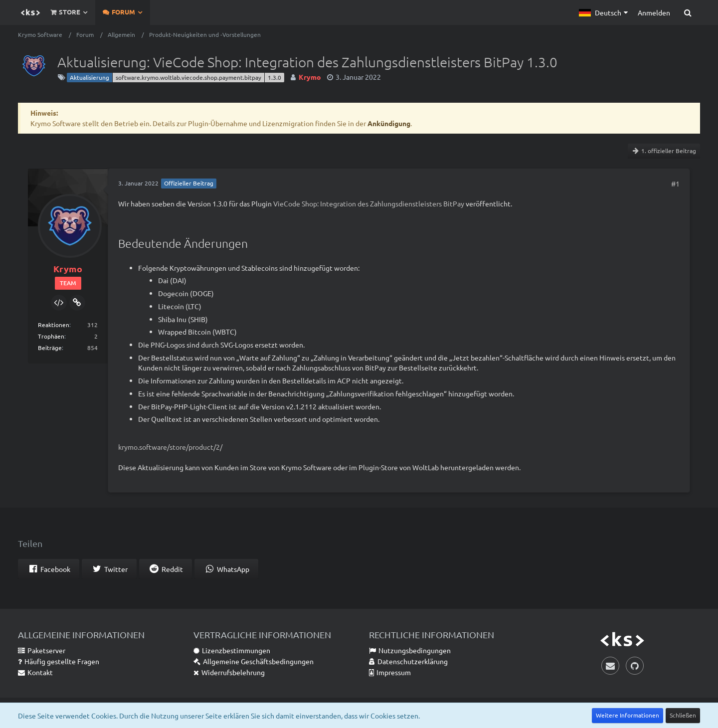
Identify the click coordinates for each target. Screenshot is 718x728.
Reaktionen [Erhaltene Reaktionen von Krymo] (54, 325)
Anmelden (654, 12)
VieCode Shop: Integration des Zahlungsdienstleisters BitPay (369, 203)
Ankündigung (389, 123)
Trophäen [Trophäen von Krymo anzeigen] (51, 336)
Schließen (683, 715)
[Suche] (688, 12)
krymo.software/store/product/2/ (170, 447)
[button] (603, 12)
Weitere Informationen (628, 715)
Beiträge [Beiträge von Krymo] (50, 348)
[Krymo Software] (30, 12)
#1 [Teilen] (675, 183)
